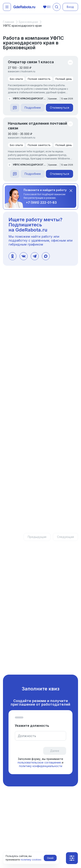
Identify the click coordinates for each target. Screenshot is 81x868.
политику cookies (31, 860)
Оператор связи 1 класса (31, 62)
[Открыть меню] (7, 7)
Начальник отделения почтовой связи (38, 126)
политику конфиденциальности (41, 766)
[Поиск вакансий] (57, 7)
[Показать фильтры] (72, 858)
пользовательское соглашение (40, 762)
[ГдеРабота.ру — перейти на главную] (24, 7)
